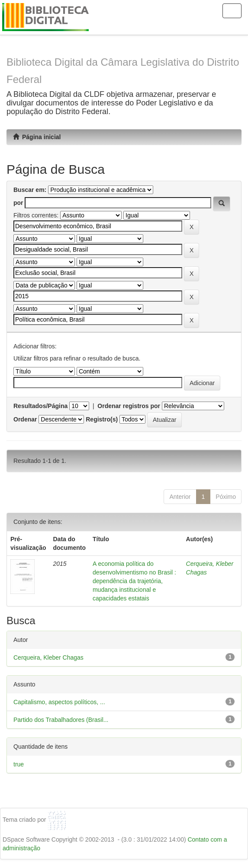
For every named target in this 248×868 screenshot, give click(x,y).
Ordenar (25, 419)
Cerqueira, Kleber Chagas (48, 657)
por (18, 203)
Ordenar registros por (129, 406)
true (19, 764)
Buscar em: (30, 190)
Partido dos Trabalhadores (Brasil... (61, 720)
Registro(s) (102, 419)
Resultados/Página (40, 406)
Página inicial (37, 137)
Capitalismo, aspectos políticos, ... (59, 702)
